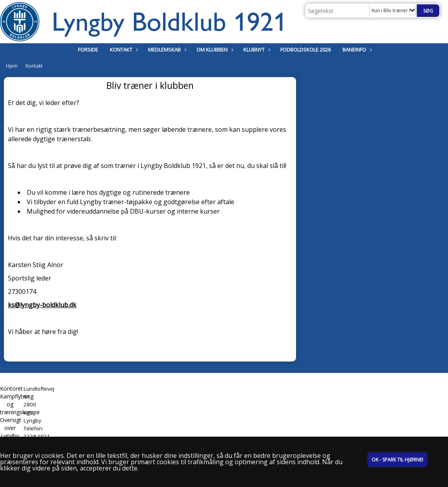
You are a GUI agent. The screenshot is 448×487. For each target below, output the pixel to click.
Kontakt (123, 50)
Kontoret (11, 388)
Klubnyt (256, 50)
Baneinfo (356, 50)
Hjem (12, 66)
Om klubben (214, 50)
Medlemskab (166, 50)
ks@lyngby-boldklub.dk (42, 305)
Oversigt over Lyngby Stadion (11, 432)
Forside (88, 50)
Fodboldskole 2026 (305, 50)
